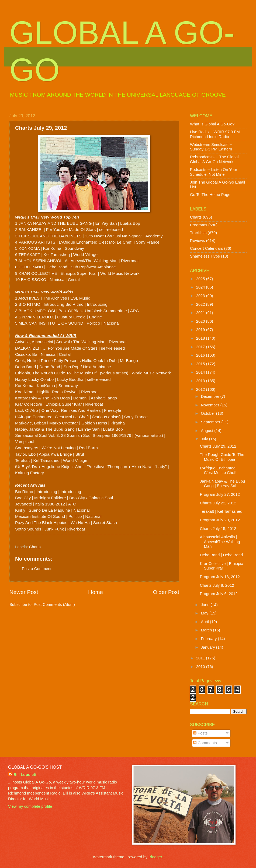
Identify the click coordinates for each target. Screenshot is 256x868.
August (207, 431)
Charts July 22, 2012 (218, 503)
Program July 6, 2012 (219, 594)
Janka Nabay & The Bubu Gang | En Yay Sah (222, 484)
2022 (201, 304)
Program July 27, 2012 (220, 494)
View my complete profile (30, 806)
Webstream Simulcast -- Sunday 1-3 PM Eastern (211, 147)
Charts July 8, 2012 (217, 585)
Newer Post (24, 592)
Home (96, 592)
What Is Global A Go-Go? (212, 124)
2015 (201, 364)
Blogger (155, 857)
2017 (201, 347)
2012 (201, 389)
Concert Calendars (207, 248)
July (205, 439)
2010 (201, 667)
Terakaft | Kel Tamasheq (221, 511)
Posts (200, 733)
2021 (201, 313)
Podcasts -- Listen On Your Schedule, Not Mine (214, 172)
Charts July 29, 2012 (218, 446)
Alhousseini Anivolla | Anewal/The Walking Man (220, 542)
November (210, 405)
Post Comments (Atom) (54, 605)
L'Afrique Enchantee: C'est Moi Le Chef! (218, 470)
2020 (201, 321)
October (208, 413)
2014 (201, 372)
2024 (201, 287)
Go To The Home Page (210, 195)
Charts (35, 547)
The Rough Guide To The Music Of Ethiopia (222, 457)
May (205, 613)
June (206, 605)
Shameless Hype (205, 256)
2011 (201, 658)
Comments (205, 743)
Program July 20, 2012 (220, 520)
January (208, 647)
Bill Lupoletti (25, 775)
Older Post (166, 592)
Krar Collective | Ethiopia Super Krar (222, 566)
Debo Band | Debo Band (221, 555)
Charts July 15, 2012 (218, 529)
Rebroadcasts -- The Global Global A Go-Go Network (214, 159)
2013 (201, 381)
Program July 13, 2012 (220, 577)
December (210, 396)
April (205, 622)
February (209, 639)
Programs (199, 225)
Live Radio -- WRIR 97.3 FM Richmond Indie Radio (215, 134)
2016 (201, 355)
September (211, 422)
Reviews (198, 241)
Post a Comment (37, 569)
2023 (201, 296)
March (207, 630)
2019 (201, 330)
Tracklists (198, 233)
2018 (201, 338)
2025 (201, 279)
